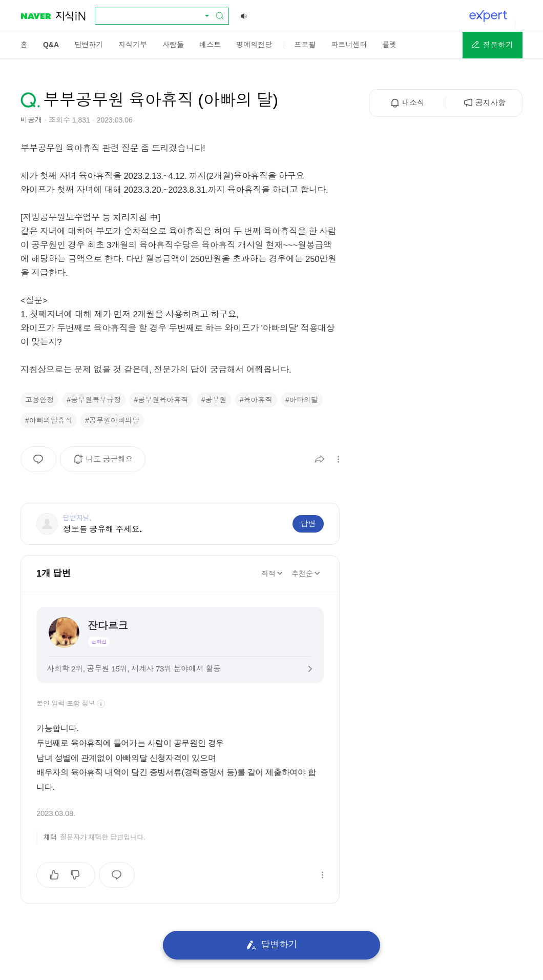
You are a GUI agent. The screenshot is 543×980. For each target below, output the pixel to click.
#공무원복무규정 (94, 400)
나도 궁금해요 (106, 463)
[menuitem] (24, 45)
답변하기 (272, 945)
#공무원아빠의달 (112, 420)
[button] (493, 45)
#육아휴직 (256, 400)
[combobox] (156, 16)
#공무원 (214, 400)
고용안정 (39, 400)
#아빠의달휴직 (49, 420)
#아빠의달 (302, 400)
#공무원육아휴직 (161, 400)
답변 (308, 524)
